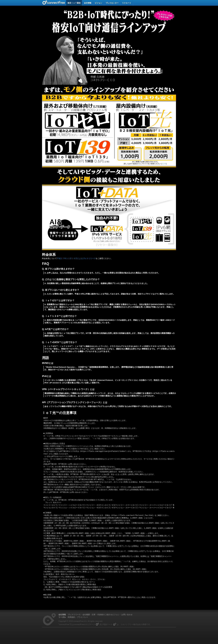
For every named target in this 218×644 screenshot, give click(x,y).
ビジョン (98, 3)
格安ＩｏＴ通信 (74, 3)
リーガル (62, 617)
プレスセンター (112, 3)
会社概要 (86, 615)
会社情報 (88, 3)
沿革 (94, 615)
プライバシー (82, 617)
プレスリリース (74, 615)
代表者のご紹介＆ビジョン (108, 615)
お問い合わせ (127, 615)
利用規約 (71, 617)
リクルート (127, 3)
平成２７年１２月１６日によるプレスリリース (76, 258)
